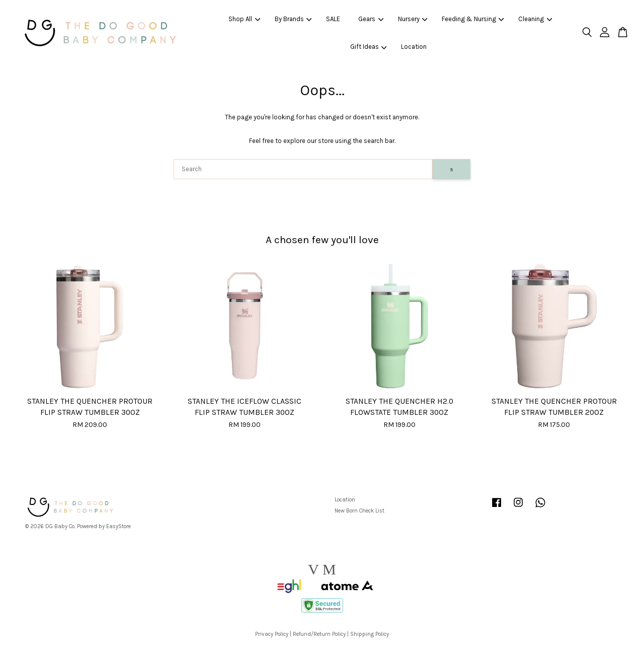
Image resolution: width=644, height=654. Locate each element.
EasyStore (118, 526)
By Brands (293, 19)
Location (414, 47)
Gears (371, 19)
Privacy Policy (272, 634)
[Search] (303, 169)
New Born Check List (359, 511)
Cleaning (535, 19)
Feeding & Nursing (473, 19)
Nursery (413, 19)
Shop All (244, 19)
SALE (333, 19)
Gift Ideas (369, 47)
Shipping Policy (370, 634)
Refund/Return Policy (319, 634)
